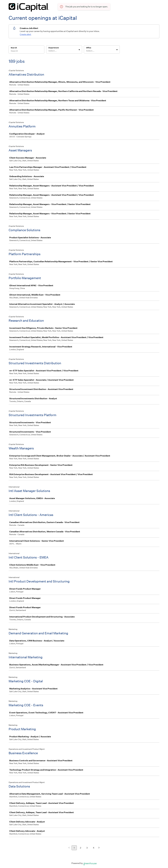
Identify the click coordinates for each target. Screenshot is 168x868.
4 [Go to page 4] (94, 848)
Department (54, 48)
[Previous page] (69, 848)
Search (14, 48)
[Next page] (99, 848)
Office (89, 48)
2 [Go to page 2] (81, 848)
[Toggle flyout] (79, 50)
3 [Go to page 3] (87, 848)
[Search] (26, 51)
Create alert (25, 34)
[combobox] (49, 51)
